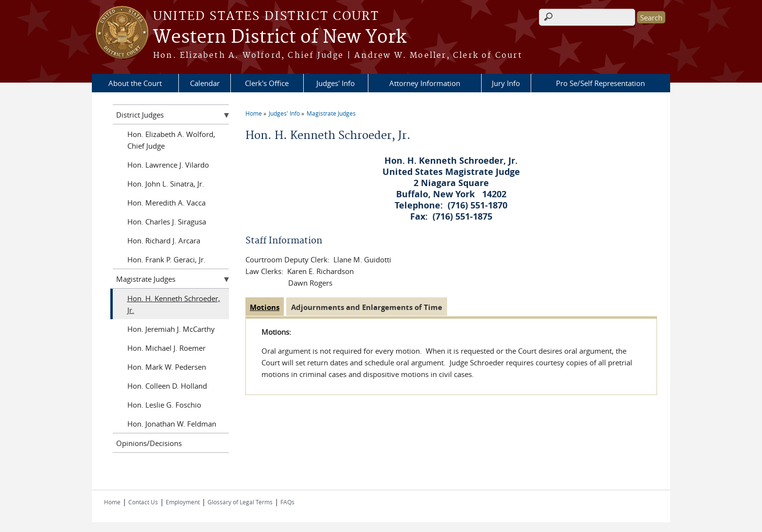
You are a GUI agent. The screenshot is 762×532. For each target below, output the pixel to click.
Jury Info (506, 83)
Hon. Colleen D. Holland (167, 386)
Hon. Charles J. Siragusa (167, 222)
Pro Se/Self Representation (600, 83)
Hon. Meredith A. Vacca (166, 203)
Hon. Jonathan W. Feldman (172, 424)
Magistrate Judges (331, 113)
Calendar (205, 83)
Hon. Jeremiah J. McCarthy (171, 329)
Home (254, 113)
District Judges (140, 115)
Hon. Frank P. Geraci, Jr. (166, 259)
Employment (183, 502)
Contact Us (143, 502)
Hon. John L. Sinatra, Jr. (166, 184)
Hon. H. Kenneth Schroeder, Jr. (174, 304)
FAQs (287, 502)
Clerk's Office (267, 83)
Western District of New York (280, 37)
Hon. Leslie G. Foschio (164, 405)
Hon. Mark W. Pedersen (167, 367)
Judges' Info (336, 83)
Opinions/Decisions (149, 443)
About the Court (135, 83)
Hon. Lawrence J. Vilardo (168, 165)
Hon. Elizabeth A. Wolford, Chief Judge (171, 140)
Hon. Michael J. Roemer (166, 348)
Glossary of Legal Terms (240, 502)
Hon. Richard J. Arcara (164, 240)
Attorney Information (425, 83)
